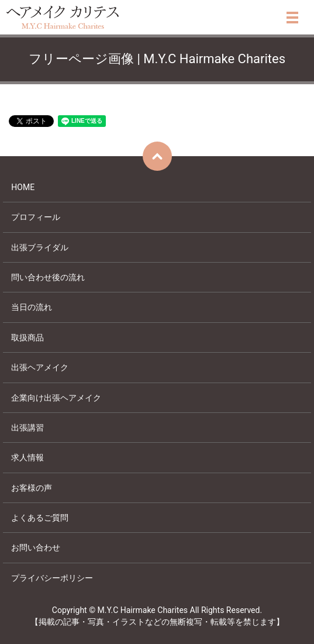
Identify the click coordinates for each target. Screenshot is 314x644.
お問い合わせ (36, 547)
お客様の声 (32, 488)
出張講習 (27, 428)
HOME (23, 187)
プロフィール (36, 217)
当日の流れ (32, 307)
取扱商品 (27, 338)
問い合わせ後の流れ (48, 277)
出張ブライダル (40, 247)
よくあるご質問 (40, 518)
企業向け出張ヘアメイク (56, 398)
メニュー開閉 (292, 18)
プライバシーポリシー (52, 578)
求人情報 (27, 457)
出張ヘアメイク (40, 367)
